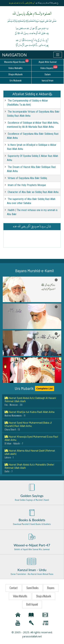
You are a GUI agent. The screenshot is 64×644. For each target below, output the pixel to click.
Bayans (51, 588)
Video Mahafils (20, 596)
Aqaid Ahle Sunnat (48, 62)
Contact (14, 588)
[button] (32, 289)
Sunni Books (33, 588)
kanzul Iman (48, 81)
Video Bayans (52, 68)
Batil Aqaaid (32, 604)
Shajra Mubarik (44, 596)
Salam (48, 75)
